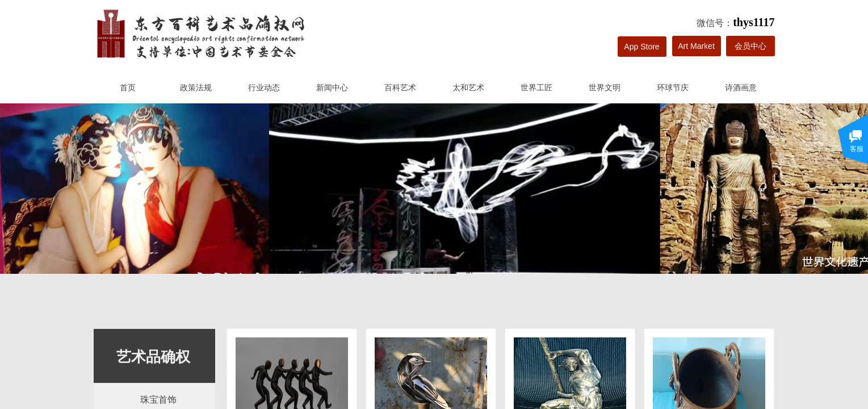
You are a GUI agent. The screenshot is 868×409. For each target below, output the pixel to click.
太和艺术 (468, 88)
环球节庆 (673, 88)
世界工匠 (536, 88)
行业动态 (264, 88)
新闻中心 (332, 88)
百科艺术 (400, 88)
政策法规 (196, 88)
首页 (128, 88)
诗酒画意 (741, 88)
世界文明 (605, 88)
